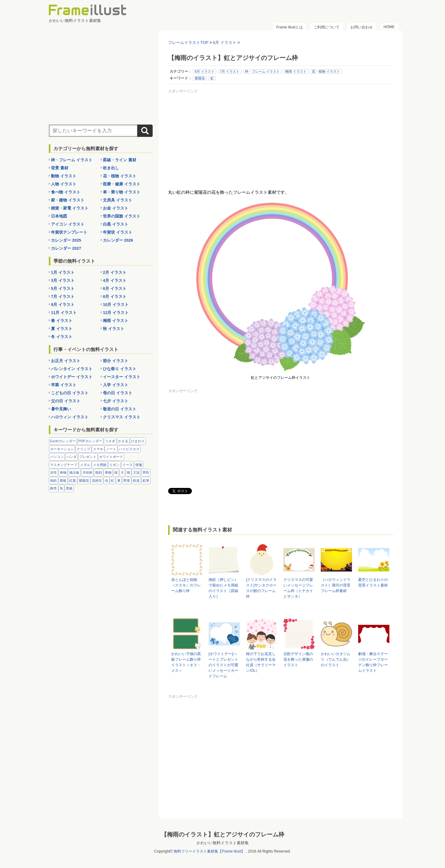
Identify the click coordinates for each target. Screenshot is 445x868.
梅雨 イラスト (296, 71)
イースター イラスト (122, 377)
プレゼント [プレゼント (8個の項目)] (88, 457)
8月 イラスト (115, 296)
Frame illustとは (290, 27)
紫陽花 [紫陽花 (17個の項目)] (84, 481)
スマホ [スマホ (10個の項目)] (98, 449)
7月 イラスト (230, 71)
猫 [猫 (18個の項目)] (128, 472)
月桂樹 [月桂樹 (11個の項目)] (87, 472)
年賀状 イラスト (118, 232)
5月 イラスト (63, 288)
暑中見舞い (61, 409)
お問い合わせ (362, 27)
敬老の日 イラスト (120, 409)
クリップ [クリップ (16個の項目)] (83, 449)
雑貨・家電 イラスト (70, 208)
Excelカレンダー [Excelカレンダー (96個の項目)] (63, 441)
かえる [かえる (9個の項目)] (123, 441)
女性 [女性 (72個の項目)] (53, 472)
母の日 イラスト (118, 393)
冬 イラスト (62, 337)
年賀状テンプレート (69, 232)
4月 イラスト (115, 280)
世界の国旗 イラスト (122, 216)
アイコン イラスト (68, 224)
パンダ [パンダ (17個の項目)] (72, 457)
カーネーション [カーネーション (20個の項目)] (62, 449)
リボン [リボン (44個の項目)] (114, 465)
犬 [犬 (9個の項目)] (122, 472)
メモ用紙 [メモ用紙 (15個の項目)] (100, 465)
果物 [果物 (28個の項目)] (108, 472)
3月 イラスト (63, 280)
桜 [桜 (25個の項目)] (116, 472)
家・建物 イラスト (68, 200)
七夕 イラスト (116, 401)
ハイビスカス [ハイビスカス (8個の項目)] (129, 449)
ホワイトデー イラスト (72, 377)
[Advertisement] (281, 139)
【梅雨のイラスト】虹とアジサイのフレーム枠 (223, 834)
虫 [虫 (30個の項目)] (106, 481)
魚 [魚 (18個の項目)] (61, 488)
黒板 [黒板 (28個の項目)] (69, 488)
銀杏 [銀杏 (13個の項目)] (53, 488)
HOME (389, 27)
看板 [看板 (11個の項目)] (63, 481)
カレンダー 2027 (66, 248)
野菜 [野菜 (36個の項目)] (127, 481)
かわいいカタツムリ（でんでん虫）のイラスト (336, 659)
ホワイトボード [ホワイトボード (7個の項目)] (111, 457)
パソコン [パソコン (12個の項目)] (57, 457)
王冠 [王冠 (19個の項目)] (136, 472)
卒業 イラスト (64, 385)
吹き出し (111, 168)
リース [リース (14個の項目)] (127, 465)
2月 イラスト (115, 272)
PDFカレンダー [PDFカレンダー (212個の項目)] (91, 441)
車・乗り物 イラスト (122, 192)
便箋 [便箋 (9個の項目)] (139, 465)
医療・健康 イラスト (122, 184)
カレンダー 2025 (66, 240)
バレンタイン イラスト (72, 369)
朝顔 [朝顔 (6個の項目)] (99, 472)
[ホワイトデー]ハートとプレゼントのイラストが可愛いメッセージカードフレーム (223, 665)
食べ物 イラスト (66, 192)
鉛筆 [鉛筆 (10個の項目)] (146, 481)
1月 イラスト (63, 272)
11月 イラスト (64, 313)
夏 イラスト (62, 329)
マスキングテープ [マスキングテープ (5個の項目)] (64, 465)
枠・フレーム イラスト (263, 71)
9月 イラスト (63, 305)
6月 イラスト (205, 71)
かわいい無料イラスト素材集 (223, 843)
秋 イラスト (114, 329)
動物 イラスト (64, 176)
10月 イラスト (116, 305)
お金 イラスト (116, 208)
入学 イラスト (116, 385)
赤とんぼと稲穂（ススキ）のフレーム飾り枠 (186, 585)
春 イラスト (62, 321)
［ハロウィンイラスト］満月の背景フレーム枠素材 (336, 585)
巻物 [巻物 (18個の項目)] (63, 472)
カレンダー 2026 (118, 240)
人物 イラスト (64, 184)
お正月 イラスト (66, 361)
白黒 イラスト (116, 224)
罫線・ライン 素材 (120, 160)
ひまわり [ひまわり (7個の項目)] (138, 441)
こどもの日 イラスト (70, 393)
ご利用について (327, 27)
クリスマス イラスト (122, 417)
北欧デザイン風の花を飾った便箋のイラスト (298, 659)
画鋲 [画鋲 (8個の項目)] (53, 481)
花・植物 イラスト (326, 71)
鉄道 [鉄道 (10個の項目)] (136, 481)
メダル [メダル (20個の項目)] (85, 465)
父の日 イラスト (66, 401)
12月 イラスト (116, 313)
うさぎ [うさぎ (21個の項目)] (110, 441)
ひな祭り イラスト (120, 369)
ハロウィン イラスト (70, 417)
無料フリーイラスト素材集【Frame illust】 (209, 851)
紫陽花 (200, 78)
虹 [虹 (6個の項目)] (113, 481)
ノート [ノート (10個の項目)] (111, 449)
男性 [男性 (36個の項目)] (146, 472)
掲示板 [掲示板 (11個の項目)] (74, 472)
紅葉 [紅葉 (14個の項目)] (73, 481)
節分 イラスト (116, 361)
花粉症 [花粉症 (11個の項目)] (97, 481)
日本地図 (59, 216)
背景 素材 (60, 168)
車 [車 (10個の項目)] (119, 481)
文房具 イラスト (118, 200)
